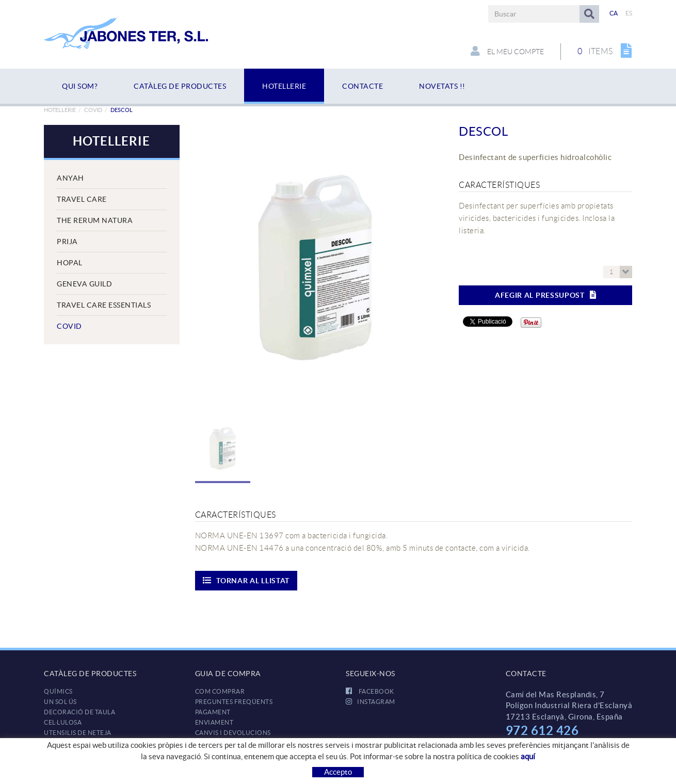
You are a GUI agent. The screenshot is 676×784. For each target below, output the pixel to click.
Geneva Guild (84, 284)
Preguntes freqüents (234, 702)
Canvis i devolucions (233, 733)
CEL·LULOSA (63, 722)
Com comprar (220, 691)
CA (614, 13)
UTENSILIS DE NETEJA (78, 733)
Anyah (70, 178)
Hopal (70, 263)
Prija (67, 242)
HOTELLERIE (60, 110)
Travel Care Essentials (104, 305)
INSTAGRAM (371, 702)
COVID (93, 110)
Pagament (213, 712)
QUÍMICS (58, 691)
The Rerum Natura (95, 220)
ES (629, 13)
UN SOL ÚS (60, 702)
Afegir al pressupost (546, 295)
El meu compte (507, 51)
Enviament (214, 722)
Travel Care (82, 199)
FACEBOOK (370, 691)
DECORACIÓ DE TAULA (79, 712)
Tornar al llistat (246, 580)
